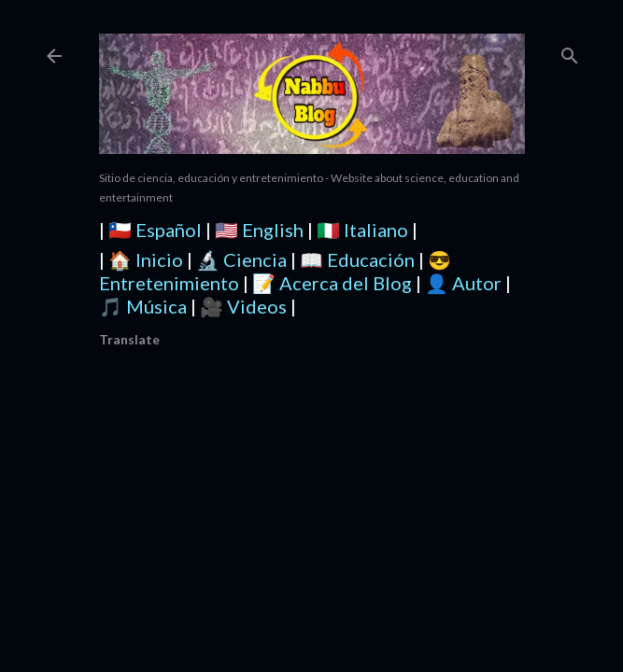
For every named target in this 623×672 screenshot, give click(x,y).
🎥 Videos (243, 306)
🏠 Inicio (146, 259)
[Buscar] (570, 52)
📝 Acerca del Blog (332, 283)
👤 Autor (463, 283)
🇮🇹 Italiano (362, 230)
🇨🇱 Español (155, 230)
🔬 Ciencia (241, 259)
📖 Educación (357, 259)
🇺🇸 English (259, 230)
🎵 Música (143, 306)
